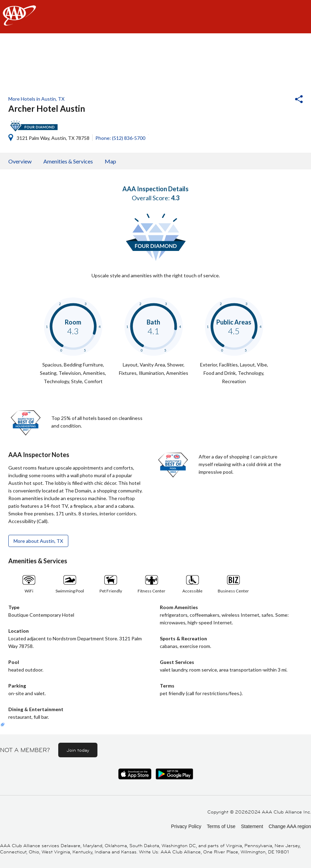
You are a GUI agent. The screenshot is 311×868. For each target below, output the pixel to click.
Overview (20, 161)
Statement (252, 826)
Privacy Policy (186, 826)
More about (38, 541)
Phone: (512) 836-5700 (120, 138)
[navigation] (155, 17)
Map (110, 161)
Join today (78, 750)
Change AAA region (290, 826)
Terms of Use (221, 826)
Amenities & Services (68, 161)
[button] (280, 100)
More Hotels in (36, 99)
